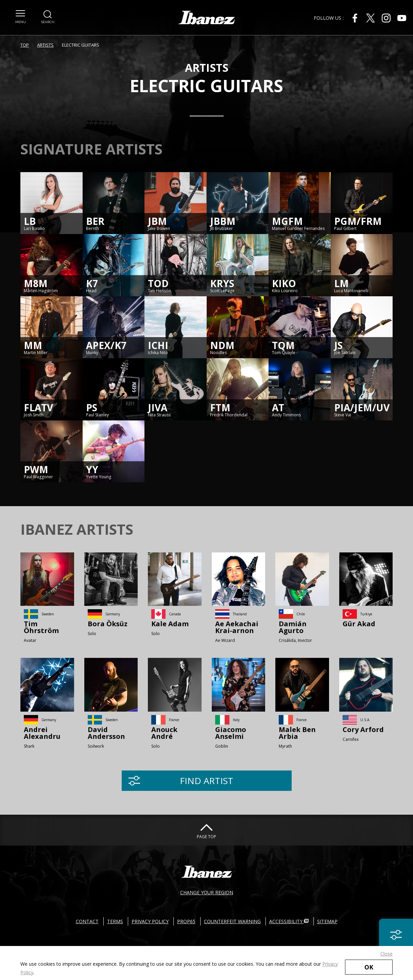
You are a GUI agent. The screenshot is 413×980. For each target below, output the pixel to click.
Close (386, 954)
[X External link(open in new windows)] (371, 18)
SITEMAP (327, 921)
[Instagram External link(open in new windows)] (386, 18)
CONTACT (87, 921)
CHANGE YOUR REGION (207, 892)
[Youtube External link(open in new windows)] (402, 18)
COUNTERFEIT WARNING (232, 921)
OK (369, 967)
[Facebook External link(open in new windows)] (355, 18)
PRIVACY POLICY (150, 921)
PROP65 (186, 921)
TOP (25, 45)
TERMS (115, 921)
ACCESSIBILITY (289, 921)
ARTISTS (45, 45)
